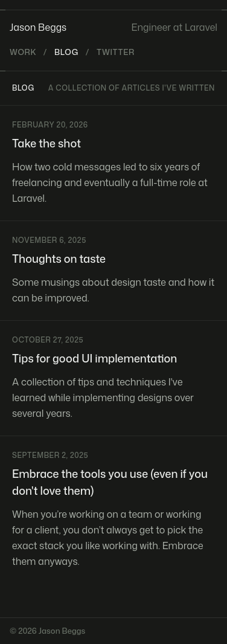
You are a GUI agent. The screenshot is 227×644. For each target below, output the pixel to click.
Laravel (201, 27)
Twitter (116, 52)
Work (23, 52)
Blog (66, 52)
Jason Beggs (38, 27)
